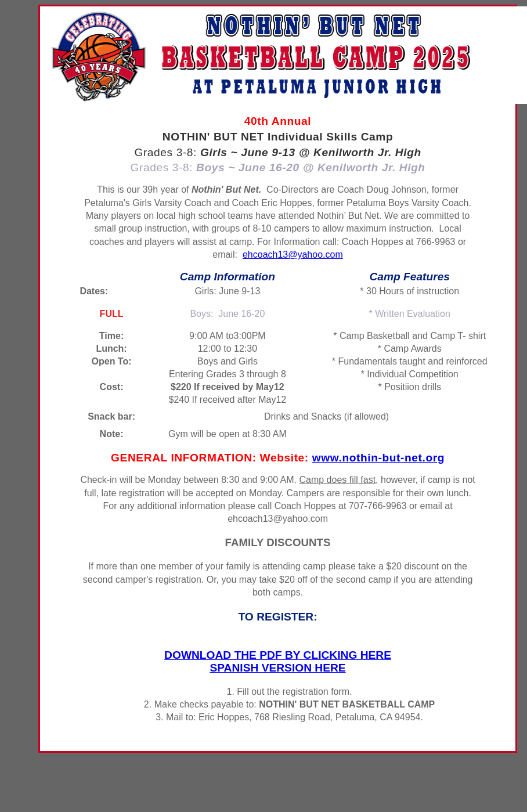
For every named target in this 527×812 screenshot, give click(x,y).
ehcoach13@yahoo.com (293, 255)
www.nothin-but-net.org (378, 458)
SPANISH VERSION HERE (277, 668)
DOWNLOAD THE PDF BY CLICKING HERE (278, 655)
